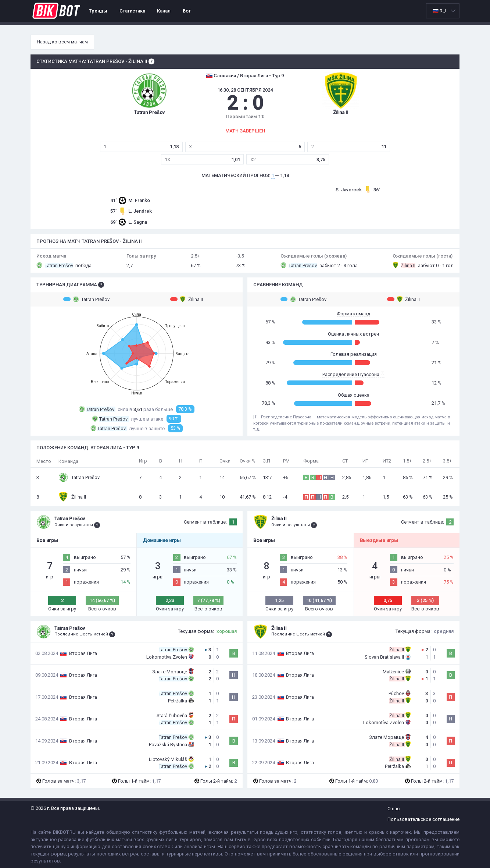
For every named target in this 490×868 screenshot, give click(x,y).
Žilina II (187, 299)
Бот (187, 11)
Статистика (132, 11)
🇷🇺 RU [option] (439, 11)
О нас (394, 809)
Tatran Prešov (86, 299)
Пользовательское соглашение (423, 819)
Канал (164, 11)
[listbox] (443, 11)
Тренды (98, 11)
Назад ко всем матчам (62, 42)
